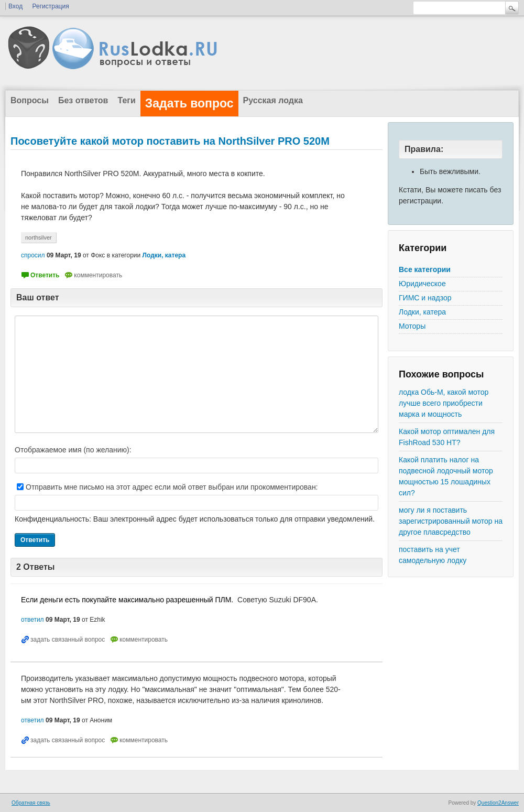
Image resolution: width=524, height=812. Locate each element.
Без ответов (83, 100)
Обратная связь (31, 803)
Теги (126, 100)
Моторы (412, 326)
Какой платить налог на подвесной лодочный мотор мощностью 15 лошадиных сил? (446, 476)
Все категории (425, 269)
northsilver (39, 237)
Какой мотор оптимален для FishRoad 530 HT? (447, 437)
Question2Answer (498, 803)
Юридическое (422, 284)
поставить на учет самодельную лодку (433, 555)
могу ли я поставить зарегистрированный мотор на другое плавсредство (451, 521)
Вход (15, 6)
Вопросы (30, 100)
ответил (32, 620)
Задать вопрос (189, 103)
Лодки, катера (422, 312)
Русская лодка (273, 100)
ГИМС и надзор (425, 298)
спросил (33, 255)
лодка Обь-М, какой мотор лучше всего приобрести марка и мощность (444, 403)
